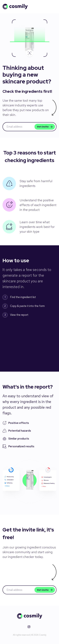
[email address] (19, 127)
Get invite (45, 127)
